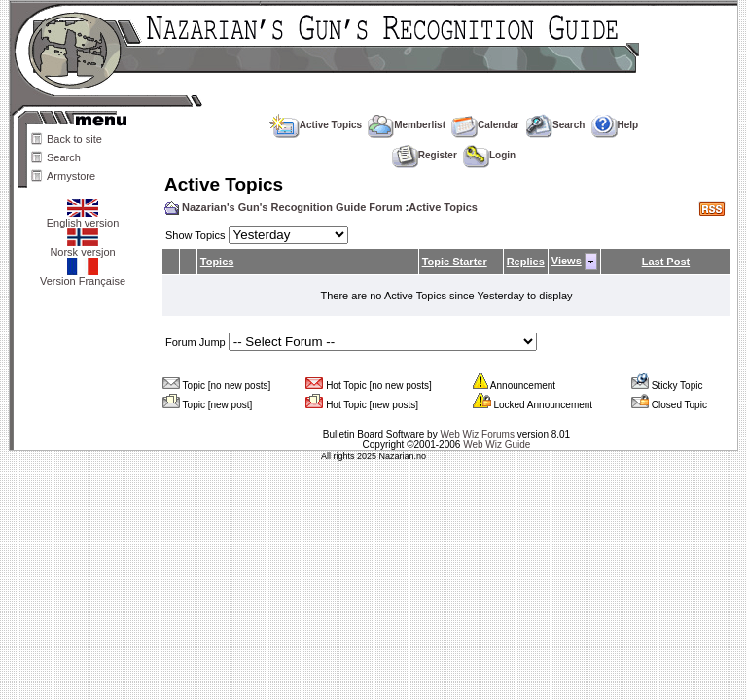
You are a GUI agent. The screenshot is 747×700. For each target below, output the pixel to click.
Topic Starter (455, 262)
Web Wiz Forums (477, 434)
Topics (217, 262)
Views (567, 261)
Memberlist (407, 125)
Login (489, 155)
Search (64, 157)
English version (83, 218)
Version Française (83, 276)
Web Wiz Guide (497, 445)
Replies (526, 262)
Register (425, 155)
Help (615, 125)
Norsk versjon (82, 247)
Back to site (74, 139)
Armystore (71, 176)
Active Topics (316, 125)
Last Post (666, 262)
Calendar (485, 125)
